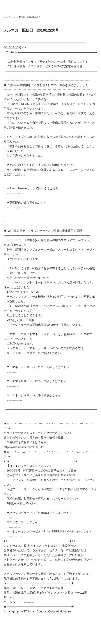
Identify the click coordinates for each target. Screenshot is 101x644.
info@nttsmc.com (26, 602)
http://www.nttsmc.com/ (39, 607)
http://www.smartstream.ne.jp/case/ (29, 207)
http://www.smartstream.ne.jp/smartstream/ (35, 193)
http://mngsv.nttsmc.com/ (23, 372)
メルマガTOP (28, 17)
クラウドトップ (11, 17)
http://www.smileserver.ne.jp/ (25, 386)
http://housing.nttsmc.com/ (27, 517)
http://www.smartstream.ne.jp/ (29, 536)
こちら (85, 574)
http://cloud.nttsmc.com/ (25, 527)
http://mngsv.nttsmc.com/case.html (29, 400)
